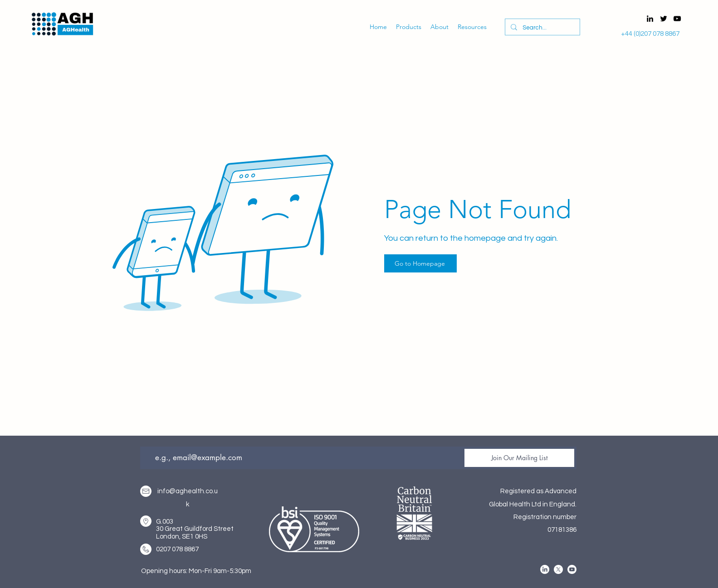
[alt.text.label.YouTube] (677, 19)
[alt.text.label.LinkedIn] (650, 19)
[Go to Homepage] (420, 263)
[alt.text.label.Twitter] (664, 19)
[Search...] (542, 28)
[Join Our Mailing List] (519, 458)
